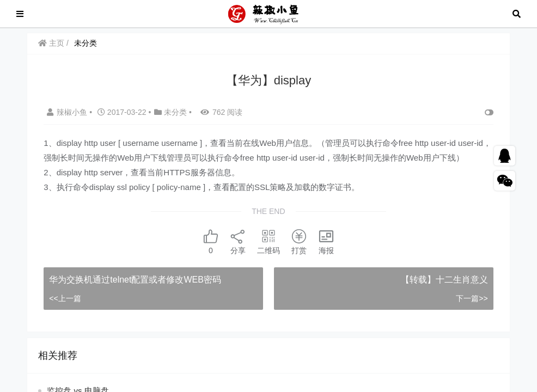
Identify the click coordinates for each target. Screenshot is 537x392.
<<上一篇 (65, 298)
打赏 (299, 241)
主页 (51, 43)
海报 (326, 241)
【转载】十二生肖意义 (444, 280)
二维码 (268, 241)
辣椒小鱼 (68, 112)
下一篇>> (472, 298)
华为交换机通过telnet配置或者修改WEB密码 (135, 280)
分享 (238, 241)
